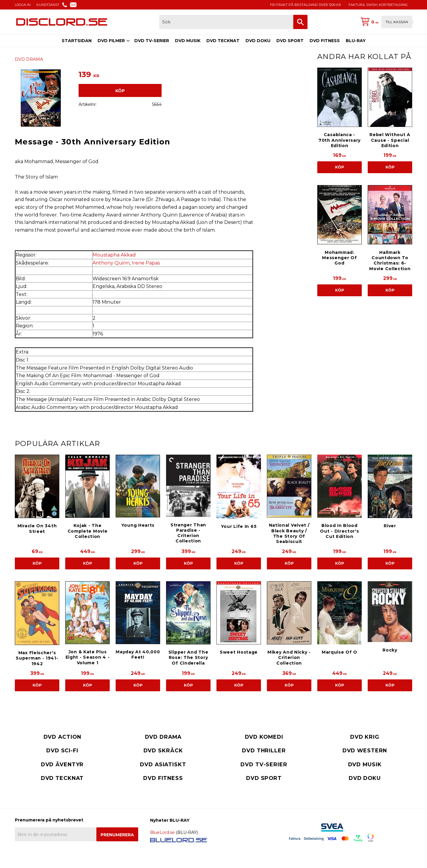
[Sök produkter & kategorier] (226, 22)
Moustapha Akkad (114, 255)
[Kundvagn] (385, 22)
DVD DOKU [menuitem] (258, 41)
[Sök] (300, 22)
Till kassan (397, 22)
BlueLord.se (162, 832)
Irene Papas (146, 263)
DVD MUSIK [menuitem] (188, 41)
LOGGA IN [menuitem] (23, 5)
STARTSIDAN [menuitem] (77, 41)
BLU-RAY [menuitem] (356, 41)
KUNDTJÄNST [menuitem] (48, 5)
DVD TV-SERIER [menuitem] (152, 41)
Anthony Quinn (111, 263)
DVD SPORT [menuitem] (290, 41)
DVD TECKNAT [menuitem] (223, 41)
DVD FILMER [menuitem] (111, 41)
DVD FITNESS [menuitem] (325, 41)
